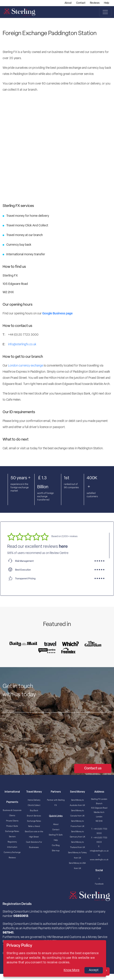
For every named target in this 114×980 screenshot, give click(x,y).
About (68, 3)
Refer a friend (34, 826)
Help (107, 3)
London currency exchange (26, 366)
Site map (56, 851)
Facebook (99, 884)
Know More (72, 970)
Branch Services (34, 816)
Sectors (12, 837)
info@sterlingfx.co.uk (22, 345)
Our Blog (56, 845)
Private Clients (12, 821)
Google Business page (57, 314)
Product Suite (12, 826)
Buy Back (34, 811)
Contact (81, 3)
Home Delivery (34, 800)
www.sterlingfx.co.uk (99, 860)
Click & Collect (34, 805)
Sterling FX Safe (56, 835)
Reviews (95, 3)
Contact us (93, 768)
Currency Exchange (12, 852)
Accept (94, 970)
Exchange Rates (12, 831)
